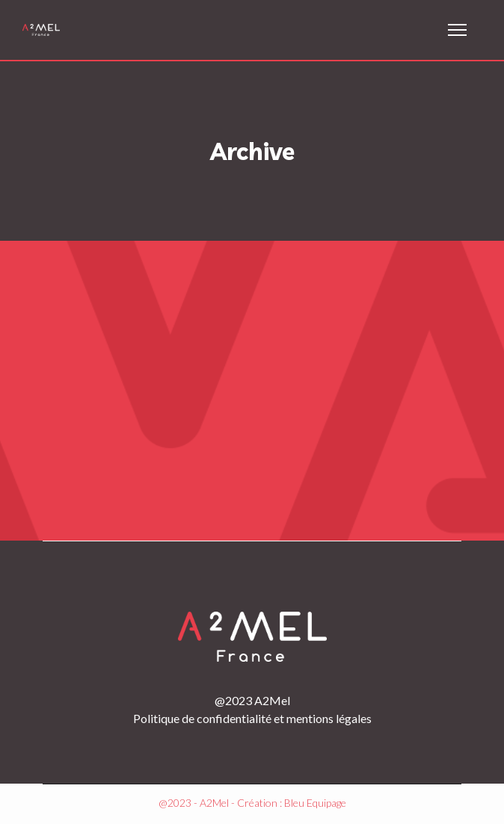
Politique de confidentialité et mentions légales (252, 718)
